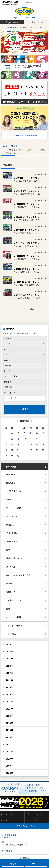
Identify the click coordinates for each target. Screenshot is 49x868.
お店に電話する (12, 22)
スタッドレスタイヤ (14, 626)
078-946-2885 (12, 27)
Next (32, 308)
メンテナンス (12, 516)
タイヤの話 (11, 567)
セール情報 (11, 474)
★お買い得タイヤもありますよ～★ (30, 269)
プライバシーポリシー (35, 814)
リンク (5, 820)
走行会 (9, 584)
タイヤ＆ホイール (13, 491)
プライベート (12, 542)
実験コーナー (12, 592)
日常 (8, 550)
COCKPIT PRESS (30, 3)
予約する (36, 864)
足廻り (9, 500)
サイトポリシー (8, 814)
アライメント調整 (13, 508)
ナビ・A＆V (11, 634)
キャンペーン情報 (13, 617)
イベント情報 (12, 533)
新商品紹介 (11, 525)
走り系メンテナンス (14, 600)
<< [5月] (16, 421)
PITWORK (10, 483)
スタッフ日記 (10, 467)
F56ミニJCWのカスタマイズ (18, 575)
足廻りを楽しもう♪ (14, 558)
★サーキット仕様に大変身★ (27, 243)
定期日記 (10, 609)
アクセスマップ (37, 22)
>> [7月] (33, 421)
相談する (13, 864)
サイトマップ (32, 820)
